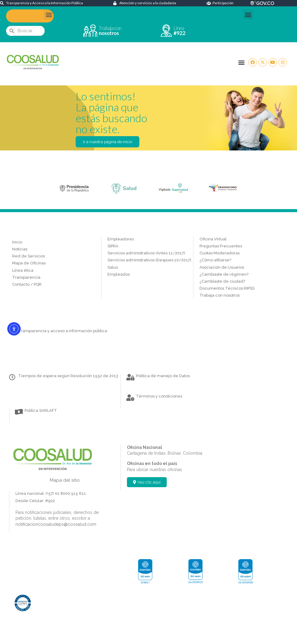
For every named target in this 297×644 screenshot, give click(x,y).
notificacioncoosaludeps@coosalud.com (56, 524)
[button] (49, 14)
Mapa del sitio (65, 480)
